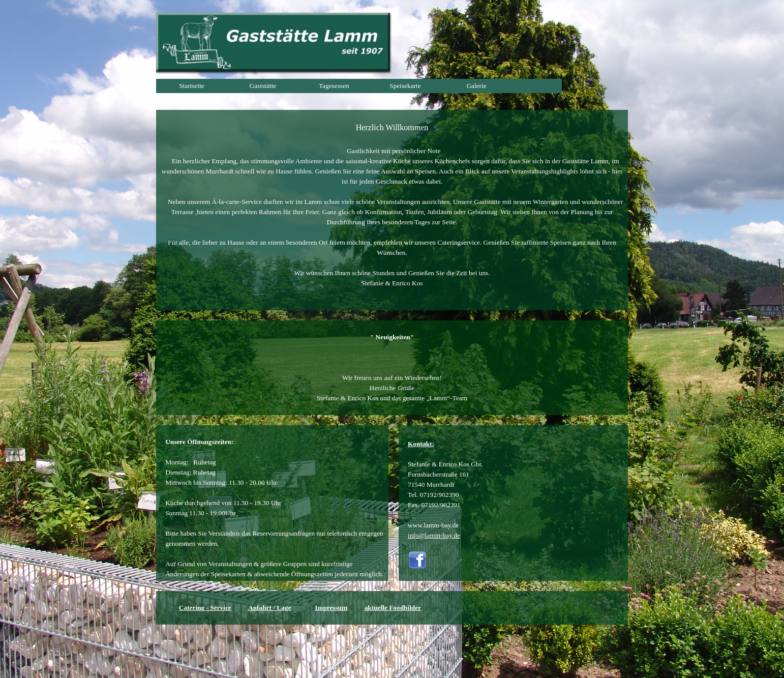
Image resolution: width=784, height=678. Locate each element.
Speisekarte (405, 86)
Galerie (476, 86)
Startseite (192, 86)
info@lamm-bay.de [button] (434, 535)
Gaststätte (263, 86)
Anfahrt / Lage (269, 608)
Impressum (331, 608)
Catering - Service (205, 608)
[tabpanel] (392, 210)
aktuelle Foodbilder (393, 608)
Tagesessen (334, 86)
